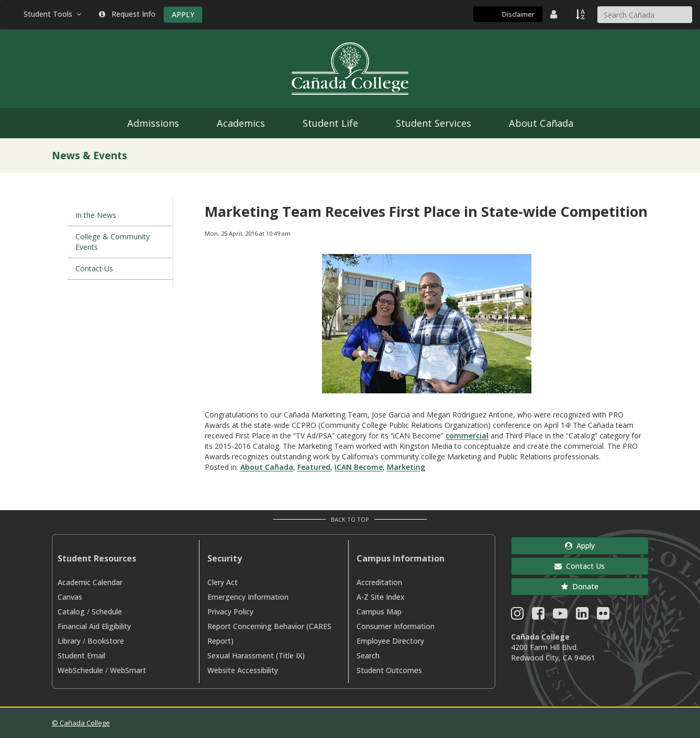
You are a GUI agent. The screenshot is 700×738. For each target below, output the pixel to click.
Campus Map (379, 612)
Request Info (127, 14)
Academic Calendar (90, 582)
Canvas (70, 597)
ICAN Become (359, 467)
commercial (467, 436)
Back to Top (350, 519)
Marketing (406, 467)
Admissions (153, 123)
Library (69, 641)
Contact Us (94, 268)
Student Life (330, 123)
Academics (241, 123)
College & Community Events (113, 242)
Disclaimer (518, 14)
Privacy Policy (230, 612)
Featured (314, 467)
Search (368, 656)
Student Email (81, 656)
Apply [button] (580, 546)
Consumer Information (396, 626)
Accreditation (379, 582)
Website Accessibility (243, 670)
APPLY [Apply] (183, 14)
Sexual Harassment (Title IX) (256, 656)
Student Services (434, 123)
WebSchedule (80, 670)
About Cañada (541, 123)
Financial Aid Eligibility (94, 626)
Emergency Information (248, 597)
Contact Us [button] (580, 566)
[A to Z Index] (581, 14)
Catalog (71, 612)
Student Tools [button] (53, 14)
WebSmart (128, 670)
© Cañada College (81, 723)
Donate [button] (580, 586)
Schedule (107, 612)
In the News (96, 215)
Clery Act (223, 582)
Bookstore (106, 641)
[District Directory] (555, 14)
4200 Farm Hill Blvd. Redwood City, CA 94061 (553, 652)
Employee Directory (390, 641)
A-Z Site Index (381, 597)
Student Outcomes (389, 670)
